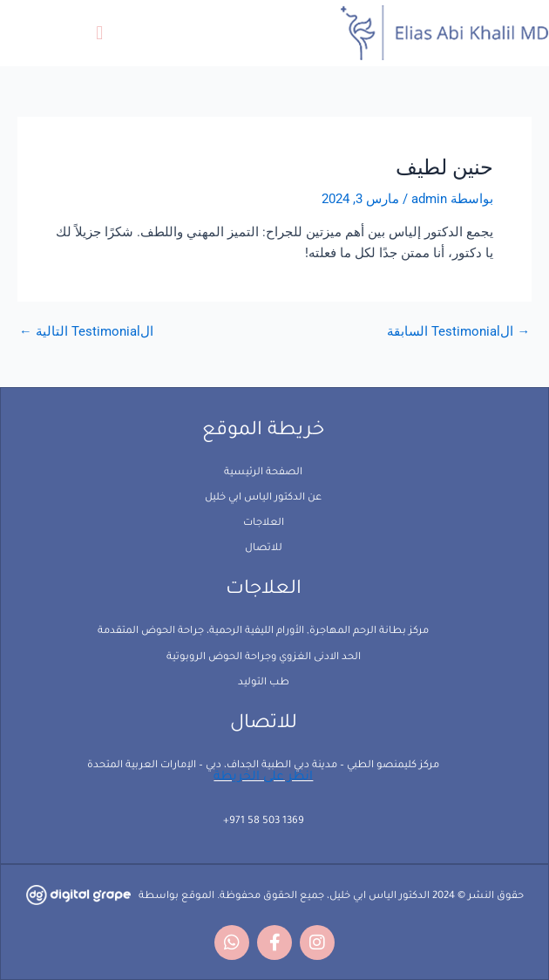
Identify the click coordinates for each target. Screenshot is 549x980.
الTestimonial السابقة (458, 332)
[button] (100, 33)
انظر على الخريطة (263, 778)
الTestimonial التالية (86, 332)
